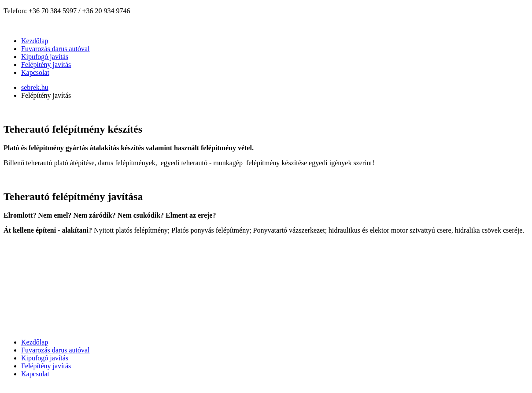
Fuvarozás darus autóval (55, 49)
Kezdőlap (35, 41)
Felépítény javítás (46, 65)
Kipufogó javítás (45, 57)
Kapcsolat (35, 72)
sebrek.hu (35, 87)
